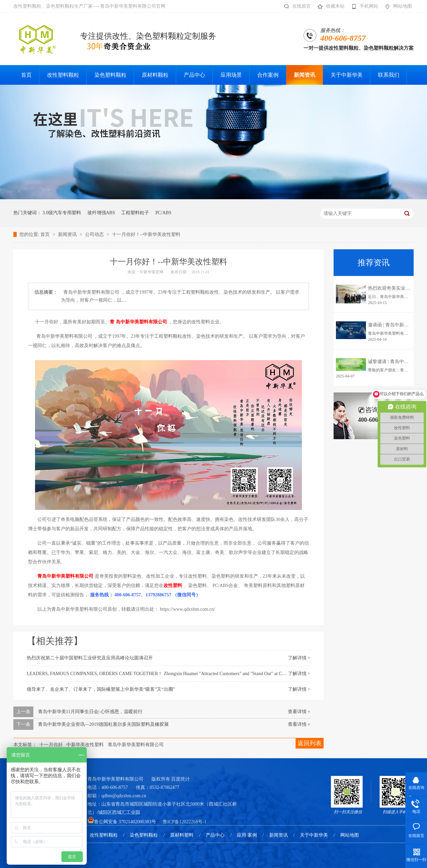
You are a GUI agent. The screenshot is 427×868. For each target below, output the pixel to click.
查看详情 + (299, 712)
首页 (46, 234)
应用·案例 (247, 835)
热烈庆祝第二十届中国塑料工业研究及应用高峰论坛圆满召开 (90, 658)
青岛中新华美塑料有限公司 (136, 745)
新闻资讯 (68, 234)
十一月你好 (51, 745)
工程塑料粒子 (135, 213)
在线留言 (296, 6)
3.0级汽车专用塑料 (62, 213)
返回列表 (310, 743)
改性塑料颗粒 (104, 835)
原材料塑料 (182, 835)
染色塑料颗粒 (144, 835)
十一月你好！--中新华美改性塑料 (146, 234)
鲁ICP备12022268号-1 (185, 822)
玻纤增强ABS (101, 213)
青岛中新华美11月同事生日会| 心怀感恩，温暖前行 (90, 712)
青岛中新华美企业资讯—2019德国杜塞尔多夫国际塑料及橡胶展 (103, 724)
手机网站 (363, 6)
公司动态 (95, 234)
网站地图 (397, 6)
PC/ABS (163, 213)
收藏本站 (329, 6)
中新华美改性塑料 (85, 745)
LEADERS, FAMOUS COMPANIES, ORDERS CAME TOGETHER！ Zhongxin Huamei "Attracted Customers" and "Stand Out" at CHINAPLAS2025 (170, 674)
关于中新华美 (314, 835)
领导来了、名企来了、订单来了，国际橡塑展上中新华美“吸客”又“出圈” (101, 689)
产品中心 (215, 835)
